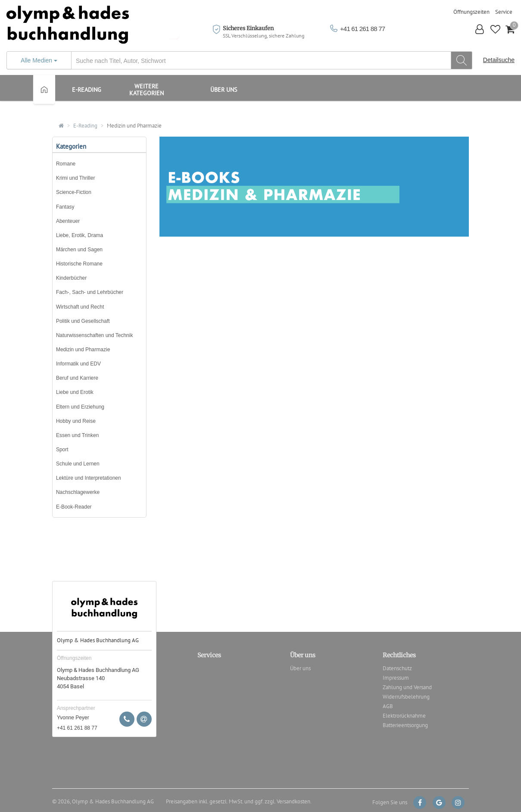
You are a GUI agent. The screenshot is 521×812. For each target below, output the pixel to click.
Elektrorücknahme (404, 716)
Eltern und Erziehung (80, 407)
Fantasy (65, 207)
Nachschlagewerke (78, 492)
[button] (480, 30)
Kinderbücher (71, 278)
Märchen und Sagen (79, 250)
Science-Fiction (74, 192)
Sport (62, 450)
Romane (66, 164)
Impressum (396, 678)
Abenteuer (68, 221)
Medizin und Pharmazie (134, 126)
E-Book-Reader (74, 507)
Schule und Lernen (78, 464)
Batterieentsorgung (405, 725)
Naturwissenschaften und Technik (95, 335)
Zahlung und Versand (407, 687)
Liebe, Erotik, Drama (80, 235)
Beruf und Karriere (77, 378)
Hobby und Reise (76, 421)
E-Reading (85, 126)
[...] (239, 61)
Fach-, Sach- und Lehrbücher (90, 292)
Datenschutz (397, 668)
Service (504, 12)
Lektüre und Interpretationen (89, 478)
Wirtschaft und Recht (80, 307)
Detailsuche (499, 60)
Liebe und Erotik (75, 392)
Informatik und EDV (78, 364)
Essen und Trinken (77, 435)
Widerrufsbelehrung (406, 697)
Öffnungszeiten (471, 12)
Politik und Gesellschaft (83, 321)
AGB (388, 706)
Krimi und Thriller (75, 178)
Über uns (224, 90)
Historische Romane (79, 264)
